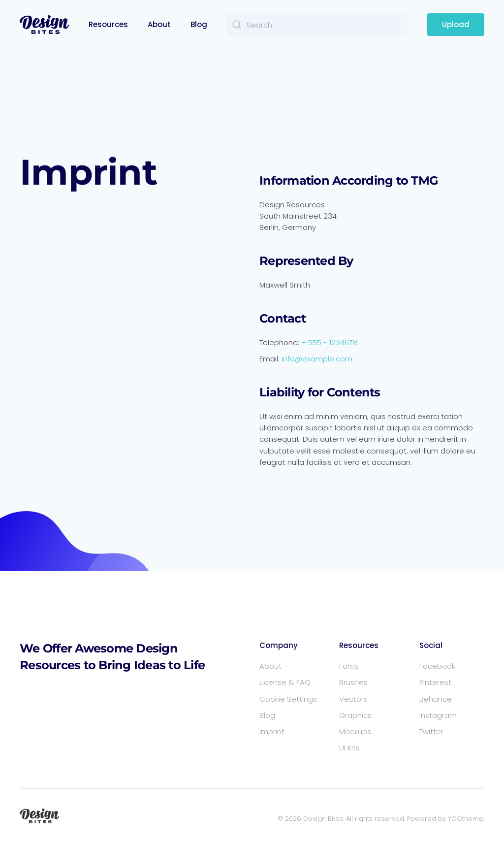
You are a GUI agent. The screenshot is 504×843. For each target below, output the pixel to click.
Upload (456, 24)
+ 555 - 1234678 (330, 342)
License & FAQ (285, 682)
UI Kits (349, 748)
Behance (436, 699)
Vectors (353, 699)
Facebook (437, 666)
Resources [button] (108, 24)
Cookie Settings (288, 699)
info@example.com (317, 359)
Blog (199, 24)
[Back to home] (44, 25)
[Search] (317, 25)
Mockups (355, 731)
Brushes (353, 682)
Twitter (431, 731)
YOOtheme (466, 819)
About (159, 24)
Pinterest (435, 682)
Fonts (349, 666)
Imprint (272, 731)
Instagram (438, 715)
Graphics (355, 715)
